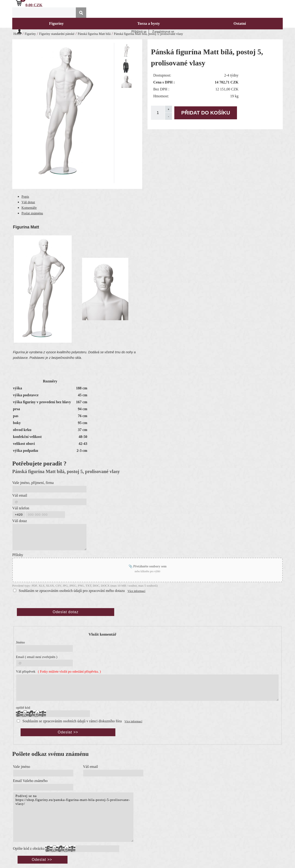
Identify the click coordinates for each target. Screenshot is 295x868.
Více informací (137, 591)
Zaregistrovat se (163, 31)
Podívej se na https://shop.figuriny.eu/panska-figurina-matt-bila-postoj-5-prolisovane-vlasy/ (73, 817)
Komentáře (29, 208)
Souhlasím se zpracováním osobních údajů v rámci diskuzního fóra (72, 721)
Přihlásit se (139, 31)
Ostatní (240, 23)
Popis (25, 197)
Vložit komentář (102, 634)
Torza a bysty (149, 23)
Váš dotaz (28, 202)
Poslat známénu (32, 213)
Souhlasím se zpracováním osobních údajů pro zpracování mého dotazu (72, 591)
